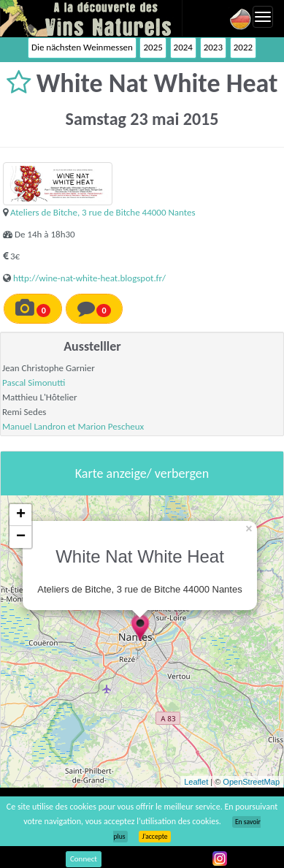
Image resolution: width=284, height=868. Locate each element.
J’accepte (154, 837)
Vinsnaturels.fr (91, 18)
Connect (84, 859)
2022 (243, 47)
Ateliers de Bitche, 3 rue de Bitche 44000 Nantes (103, 212)
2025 (153, 47)
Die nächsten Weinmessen (82, 47)
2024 (183, 47)
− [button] (21, 537)
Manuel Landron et (40, 426)
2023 (213, 47)
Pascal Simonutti (34, 382)
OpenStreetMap (251, 782)
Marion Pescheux (111, 426)
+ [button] (21, 515)
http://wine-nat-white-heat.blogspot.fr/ (89, 278)
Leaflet (196, 782)
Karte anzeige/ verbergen (142, 473)
